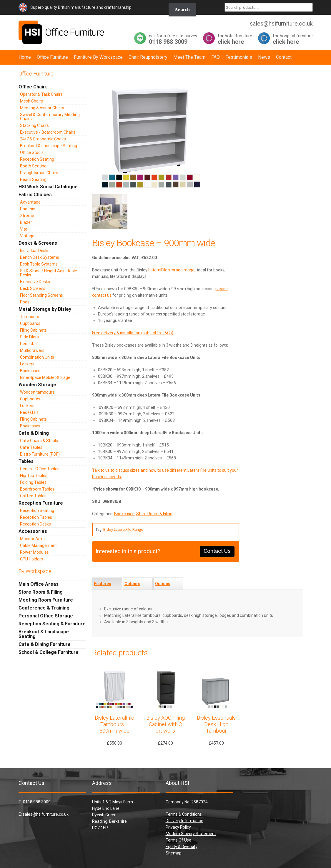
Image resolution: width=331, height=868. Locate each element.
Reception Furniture (41, 503)
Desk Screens (33, 288)
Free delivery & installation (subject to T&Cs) (133, 333)
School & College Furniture (49, 652)
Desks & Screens (38, 243)
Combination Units (37, 357)
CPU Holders (31, 559)
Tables (26, 461)
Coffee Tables (33, 496)
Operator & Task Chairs (41, 94)
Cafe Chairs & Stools (39, 441)
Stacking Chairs (34, 125)
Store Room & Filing (154, 514)
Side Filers (29, 337)
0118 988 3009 (173, 39)
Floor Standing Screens (41, 295)
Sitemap (174, 853)
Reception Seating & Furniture (52, 624)
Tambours (30, 317)
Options (163, 584)
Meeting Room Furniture (46, 600)
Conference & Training (44, 608)
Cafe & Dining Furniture (45, 644)
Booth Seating (33, 166)
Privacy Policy (178, 827)
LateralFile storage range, (172, 270)
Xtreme (27, 216)
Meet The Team (189, 57)
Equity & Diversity (182, 847)
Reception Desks (35, 524)
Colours (132, 584)
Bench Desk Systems (40, 257)
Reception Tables (36, 517)
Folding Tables (33, 482)
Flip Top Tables (34, 476)
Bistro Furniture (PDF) (40, 454)
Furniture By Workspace (98, 57)
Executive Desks (35, 282)
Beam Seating (33, 179)
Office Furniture (52, 57)
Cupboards (30, 323)
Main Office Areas (39, 584)
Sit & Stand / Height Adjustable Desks (49, 273)
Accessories (33, 531)
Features (103, 584)
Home (25, 57)
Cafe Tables (31, 447)
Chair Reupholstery (148, 57)
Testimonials (239, 57)
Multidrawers (32, 350)
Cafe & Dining (34, 433)
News (264, 57)
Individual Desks (35, 251)
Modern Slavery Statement (191, 834)
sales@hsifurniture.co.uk (46, 814)
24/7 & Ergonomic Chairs (43, 139)
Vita (24, 229)
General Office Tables (40, 469)
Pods (25, 302)
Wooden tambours (37, 392)
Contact (284, 57)
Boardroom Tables (37, 489)
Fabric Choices (35, 195)
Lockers (27, 364)
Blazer (26, 222)
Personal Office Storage (46, 616)
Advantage (30, 202)
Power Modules (34, 552)
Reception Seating (37, 159)
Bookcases (124, 514)
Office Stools (32, 152)
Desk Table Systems (39, 264)
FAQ (216, 57)
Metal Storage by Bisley (45, 309)
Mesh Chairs (31, 101)
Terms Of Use (178, 840)
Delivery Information (184, 821)
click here (235, 39)
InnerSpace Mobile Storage (45, 377)
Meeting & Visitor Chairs (42, 108)
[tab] (107, 584)
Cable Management (38, 545)
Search (182, 9)
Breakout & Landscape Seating (49, 146)
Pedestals (29, 344)
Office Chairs (33, 87)
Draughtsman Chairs (39, 173)
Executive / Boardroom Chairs (48, 132)
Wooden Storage (37, 385)
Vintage (27, 236)
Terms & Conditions (184, 814)
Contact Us (217, 551)
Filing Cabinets (33, 330)
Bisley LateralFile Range (123, 529)
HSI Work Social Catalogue (48, 187)
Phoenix (28, 209)
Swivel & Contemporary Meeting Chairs (50, 117)
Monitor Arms (33, 539)
